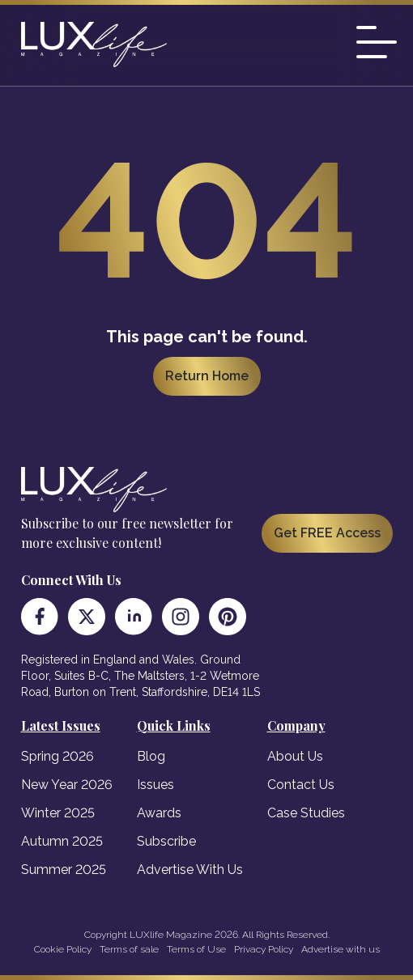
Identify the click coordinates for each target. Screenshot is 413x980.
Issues (155, 785)
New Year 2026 (67, 785)
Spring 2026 (57, 756)
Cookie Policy (63, 949)
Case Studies (306, 813)
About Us (295, 756)
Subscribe (166, 841)
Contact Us (301, 785)
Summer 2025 (64, 870)
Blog (151, 756)
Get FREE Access (327, 533)
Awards (159, 813)
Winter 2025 (58, 813)
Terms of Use (196, 949)
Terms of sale (129, 949)
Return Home (207, 376)
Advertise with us (341, 949)
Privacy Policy (264, 949)
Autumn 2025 (62, 841)
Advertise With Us (190, 870)
